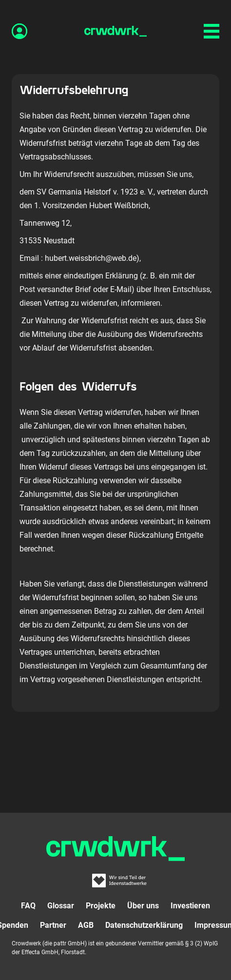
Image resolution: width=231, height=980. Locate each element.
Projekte (101, 906)
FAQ (28, 906)
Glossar (61, 906)
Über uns (143, 906)
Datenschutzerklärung (144, 925)
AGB (86, 925)
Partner (53, 925)
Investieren (190, 906)
